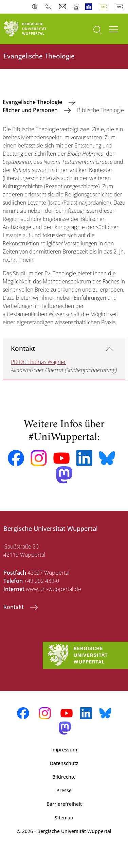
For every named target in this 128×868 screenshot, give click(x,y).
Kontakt (23, 348)
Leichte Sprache (90, 7)
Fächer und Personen (31, 110)
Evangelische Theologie (33, 102)
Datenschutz (64, 763)
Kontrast (36, 7)
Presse (64, 790)
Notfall (77, 7)
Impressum (64, 750)
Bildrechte (64, 777)
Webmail (63, 7)
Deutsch (105, 7)
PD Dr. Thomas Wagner (38, 362)
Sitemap (64, 818)
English (121, 7)
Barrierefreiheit (64, 804)
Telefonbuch (50, 7)
